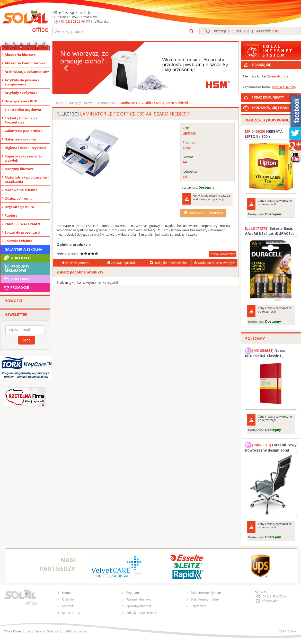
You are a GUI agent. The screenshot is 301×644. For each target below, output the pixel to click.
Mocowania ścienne (21, 190)
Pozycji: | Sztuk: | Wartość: (246, 31)
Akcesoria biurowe (20, 55)
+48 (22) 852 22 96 (72, 21)
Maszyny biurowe (19, 169)
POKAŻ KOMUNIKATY (275, 97)
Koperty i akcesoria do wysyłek (23, 158)
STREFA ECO (17, 258)
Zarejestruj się (278, 76)
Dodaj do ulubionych (203, 213)
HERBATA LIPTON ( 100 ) (264, 134)
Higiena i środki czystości (25, 148)
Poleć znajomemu (76, 263)
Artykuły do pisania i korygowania (22, 82)
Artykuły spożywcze (21, 93)
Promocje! (16, 287)
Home (66, 593)
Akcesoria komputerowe (25, 63)
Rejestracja (198, 606)
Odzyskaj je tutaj (284, 87)
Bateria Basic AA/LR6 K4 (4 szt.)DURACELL (270, 231)
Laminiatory (107, 103)
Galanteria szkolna (20, 139)
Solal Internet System (206, 593)
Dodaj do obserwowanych (215, 263)
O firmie (68, 599)
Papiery (11, 215)
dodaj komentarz (223, 254)
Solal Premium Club (205, 599)
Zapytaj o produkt (122, 263)
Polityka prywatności (141, 613)
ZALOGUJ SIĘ (261, 65)
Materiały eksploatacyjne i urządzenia (27, 179)
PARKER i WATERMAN (22, 224)
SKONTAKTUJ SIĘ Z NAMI (270, 108)
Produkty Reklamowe (16, 268)
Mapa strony (71, 613)
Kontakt (68, 606)
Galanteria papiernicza (24, 131)
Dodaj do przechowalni (168, 263)
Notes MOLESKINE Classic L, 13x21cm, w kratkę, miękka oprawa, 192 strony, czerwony (269, 352)
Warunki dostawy (139, 599)
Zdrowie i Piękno (19, 241)
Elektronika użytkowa (23, 110)
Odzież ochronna (19, 198)
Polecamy (16, 279)
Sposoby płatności (139, 606)
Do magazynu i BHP (21, 101)
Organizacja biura (19, 207)
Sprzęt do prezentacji (22, 232)
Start (60, 103)
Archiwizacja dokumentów (27, 72)
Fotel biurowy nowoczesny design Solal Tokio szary (271, 447)
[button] (66, 68)
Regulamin (134, 593)
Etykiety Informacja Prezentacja (21, 120)
